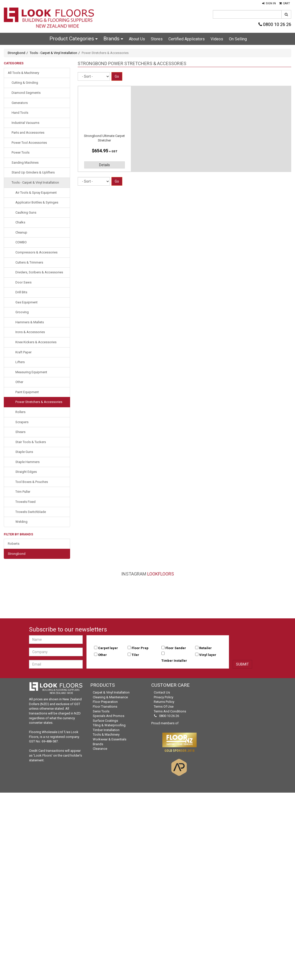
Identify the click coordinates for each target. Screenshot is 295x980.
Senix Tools (101, 711)
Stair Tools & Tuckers (31, 442)
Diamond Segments (26, 93)
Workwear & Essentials (110, 739)
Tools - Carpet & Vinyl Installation (53, 53)
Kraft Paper (23, 352)
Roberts (14, 544)
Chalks (20, 222)
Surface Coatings (105, 721)
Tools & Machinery (106, 734)
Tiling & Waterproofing (109, 725)
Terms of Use (164, 707)
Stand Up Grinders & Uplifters (33, 172)
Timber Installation (106, 730)
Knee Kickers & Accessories (36, 342)
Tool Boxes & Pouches (32, 482)
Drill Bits (21, 292)
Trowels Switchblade (31, 512)
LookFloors (161, 574)
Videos (217, 39)
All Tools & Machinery (23, 73)
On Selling (238, 39)
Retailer (205, 648)
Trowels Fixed (25, 502)
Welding (21, 522)
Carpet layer (108, 648)
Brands (113, 39)
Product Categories (73, 39)
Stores (157, 39)
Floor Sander (176, 648)
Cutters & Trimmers (29, 262)
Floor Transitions (105, 707)
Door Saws (23, 282)
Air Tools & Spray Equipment (36, 193)
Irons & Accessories (30, 332)
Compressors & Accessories (36, 252)
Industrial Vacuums (25, 123)
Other (19, 382)
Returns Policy (164, 702)
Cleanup (21, 232)
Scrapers (22, 422)
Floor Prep (140, 648)
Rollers (20, 412)
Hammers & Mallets (30, 322)
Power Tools (21, 152)
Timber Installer (174, 661)
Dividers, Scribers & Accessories (39, 272)
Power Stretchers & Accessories (39, 402)
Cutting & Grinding (25, 83)
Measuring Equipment (31, 372)
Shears (20, 432)
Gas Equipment (26, 302)
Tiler (135, 655)
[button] (269, 4)
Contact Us (162, 692)
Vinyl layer (208, 655)
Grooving (22, 312)
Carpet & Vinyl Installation (111, 692)
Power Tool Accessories (29, 143)
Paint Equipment (27, 392)
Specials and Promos (109, 716)
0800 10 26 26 (275, 24)
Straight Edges (26, 472)
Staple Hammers (27, 462)
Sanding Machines (25, 163)
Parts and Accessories (28, 133)
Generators (20, 103)
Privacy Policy (164, 697)
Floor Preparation (105, 702)
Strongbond (16, 53)
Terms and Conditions (170, 711)
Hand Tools (20, 113)
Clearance (100, 749)
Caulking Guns (26, 212)
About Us (137, 39)
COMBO (21, 242)
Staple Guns (24, 452)
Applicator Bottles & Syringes (37, 202)
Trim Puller (23, 492)
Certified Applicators (187, 39)
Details (105, 165)
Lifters (20, 362)
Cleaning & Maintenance (110, 697)
